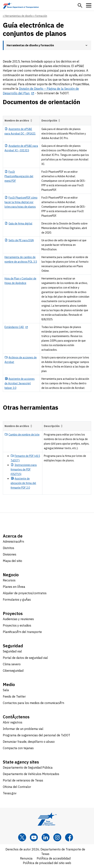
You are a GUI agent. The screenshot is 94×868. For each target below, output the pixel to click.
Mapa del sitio (12, 561)
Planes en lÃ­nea (14, 587)
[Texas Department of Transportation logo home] (21, 5)
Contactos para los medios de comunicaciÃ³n (33, 703)
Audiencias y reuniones (18, 619)
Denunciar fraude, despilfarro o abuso (29, 742)
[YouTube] (34, 837)
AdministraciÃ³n (13, 542)
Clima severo (12, 664)
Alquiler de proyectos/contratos (25, 593)
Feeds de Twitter (14, 696)
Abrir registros (13, 722)
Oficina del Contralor (17, 787)
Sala (6, 690)
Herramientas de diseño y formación (26, 16)
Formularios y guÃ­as (17, 600)
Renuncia (26, 858)
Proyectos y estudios (17, 625)
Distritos (9, 548)
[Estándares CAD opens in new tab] (16, 327)
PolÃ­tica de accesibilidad (54, 858)
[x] (22, 837)
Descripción (51, 121)
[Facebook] (69, 837)
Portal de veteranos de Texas (23, 780)
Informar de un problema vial (23, 729)
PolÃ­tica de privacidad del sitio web (47, 863)
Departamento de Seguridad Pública (28, 767)
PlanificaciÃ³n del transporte (22, 632)
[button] (80, 5)
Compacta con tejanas (18, 748)
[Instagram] (57, 837)
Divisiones (10, 554)
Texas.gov (10, 793)
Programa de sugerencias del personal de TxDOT (37, 735)
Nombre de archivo (19, 121)
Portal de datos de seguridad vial (25, 658)
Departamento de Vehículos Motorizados (31, 774)
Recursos (9, 580)
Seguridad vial (12, 651)
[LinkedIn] (46, 837)
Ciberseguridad (13, 671)
